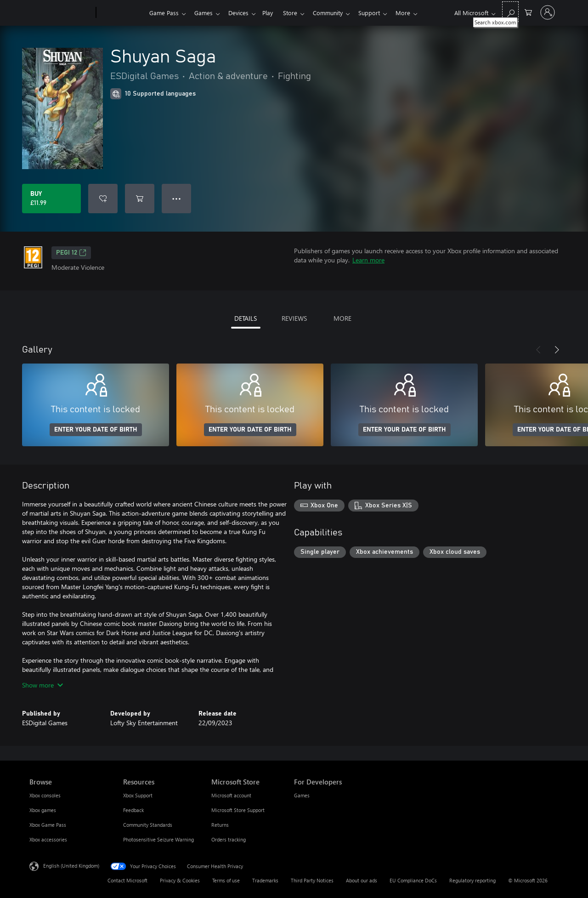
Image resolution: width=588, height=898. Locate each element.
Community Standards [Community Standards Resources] (148, 825)
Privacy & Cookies (180, 880)
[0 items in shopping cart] (528, 12)
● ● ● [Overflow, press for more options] (177, 198)
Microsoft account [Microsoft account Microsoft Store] (231, 795)
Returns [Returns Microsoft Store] (220, 825)
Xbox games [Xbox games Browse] (43, 810)
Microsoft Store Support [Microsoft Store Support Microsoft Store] (238, 810)
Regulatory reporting (472, 880)
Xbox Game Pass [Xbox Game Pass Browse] (48, 825)
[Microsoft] (61, 13)
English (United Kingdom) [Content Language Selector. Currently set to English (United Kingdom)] (71, 866)
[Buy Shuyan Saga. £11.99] (51, 199)
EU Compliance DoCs (413, 880)
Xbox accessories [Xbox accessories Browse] (48, 839)
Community (337, 13)
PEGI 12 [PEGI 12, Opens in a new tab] (71, 253)
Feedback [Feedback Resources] (133, 810)
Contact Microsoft (127, 880)
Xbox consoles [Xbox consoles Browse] (45, 795)
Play (273, 13)
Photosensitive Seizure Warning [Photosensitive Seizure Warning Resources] (158, 839)
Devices (242, 13)
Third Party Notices (312, 880)
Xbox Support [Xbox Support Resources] (138, 795)
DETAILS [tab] (246, 318)
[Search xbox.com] (510, 12)
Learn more (368, 260)
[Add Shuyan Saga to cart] (140, 199)
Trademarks (265, 880)
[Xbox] (122, 13)
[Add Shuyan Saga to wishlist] (103, 199)
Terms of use (226, 880)
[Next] (557, 350)
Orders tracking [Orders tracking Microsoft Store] (229, 839)
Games (205, 13)
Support (380, 13)
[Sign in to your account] (548, 12)
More (416, 13)
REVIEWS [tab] (294, 318)
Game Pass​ (164, 13)
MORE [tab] (342, 318)
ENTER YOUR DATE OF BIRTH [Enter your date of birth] (96, 430)
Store (297, 13)
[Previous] (538, 350)
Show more (42, 685)
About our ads (362, 880)
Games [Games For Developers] (302, 795)
